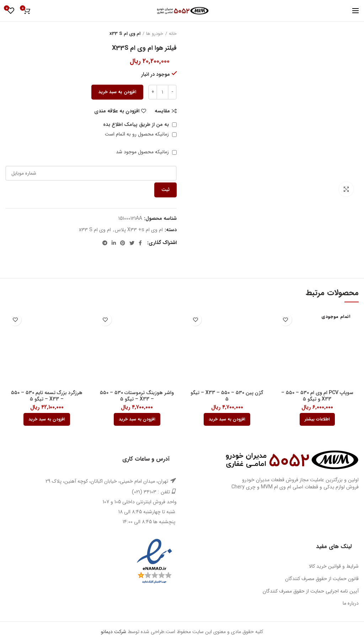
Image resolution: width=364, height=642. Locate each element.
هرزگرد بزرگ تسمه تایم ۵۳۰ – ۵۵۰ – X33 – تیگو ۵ (47, 396)
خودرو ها (155, 34)
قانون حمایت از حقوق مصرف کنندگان (322, 579)
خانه (173, 34)
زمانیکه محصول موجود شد (146, 152)
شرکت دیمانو (114, 632)
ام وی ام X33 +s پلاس (139, 230)
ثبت (165, 190)
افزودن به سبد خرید (117, 92)
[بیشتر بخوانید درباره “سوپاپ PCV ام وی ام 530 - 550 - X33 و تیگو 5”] (317, 419)
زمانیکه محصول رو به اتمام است (141, 134)
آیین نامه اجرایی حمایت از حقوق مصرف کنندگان (311, 591)
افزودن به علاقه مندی (117, 111)
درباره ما (351, 603)
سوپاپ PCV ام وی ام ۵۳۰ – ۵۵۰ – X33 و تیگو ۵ (317, 396)
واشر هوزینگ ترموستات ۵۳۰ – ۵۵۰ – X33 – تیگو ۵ (137, 396)
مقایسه (162, 111)
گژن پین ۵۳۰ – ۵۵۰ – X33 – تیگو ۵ (227, 396)
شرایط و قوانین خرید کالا (334, 566)
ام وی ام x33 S (125, 34)
